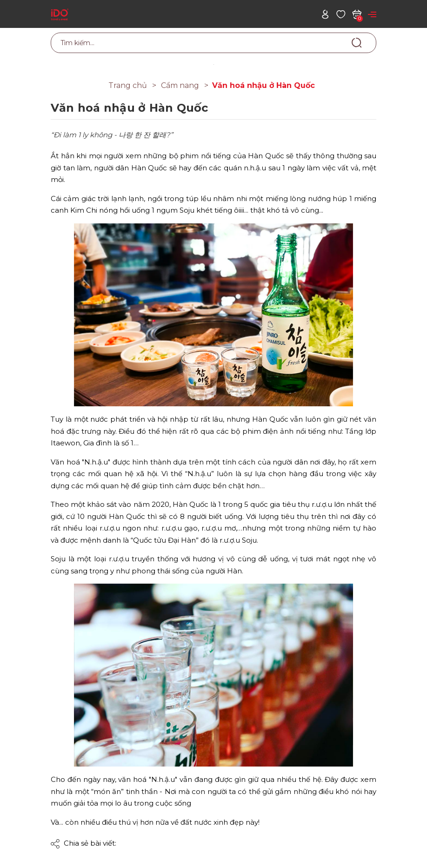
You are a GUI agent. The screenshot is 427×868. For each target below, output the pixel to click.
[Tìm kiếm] (357, 42)
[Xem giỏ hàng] (357, 14)
